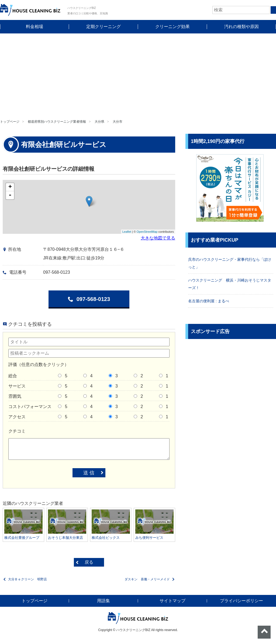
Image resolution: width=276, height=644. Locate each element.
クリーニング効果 (172, 27)
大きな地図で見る (158, 238)
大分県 (99, 122)
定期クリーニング (103, 27)
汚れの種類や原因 (241, 27)
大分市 (118, 122)
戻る (89, 562)
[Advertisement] (138, 74)
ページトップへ (264, 632)
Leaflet (127, 232)
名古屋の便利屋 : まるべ (209, 301)
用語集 (103, 601)
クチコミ (17, 431)
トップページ (10, 122)
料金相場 (34, 27)
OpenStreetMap (147, 232)
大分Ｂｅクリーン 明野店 (27, 579)
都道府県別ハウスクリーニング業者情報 (57, 122)
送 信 (89, 473)
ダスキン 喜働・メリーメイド (147, 579)
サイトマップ (172, 601)
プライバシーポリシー (241, 601)
